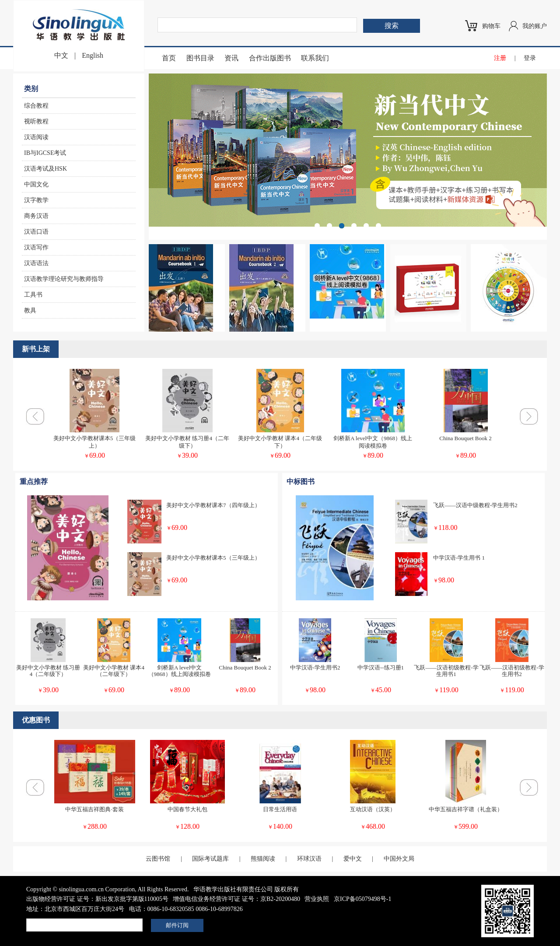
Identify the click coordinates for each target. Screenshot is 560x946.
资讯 (231, 58)
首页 (169, 58)
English (93, 55)
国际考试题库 (210, 859)
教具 (30, 310)
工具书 (33, 295)
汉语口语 (36, 232)
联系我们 (315, 58)
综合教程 (36, 106)
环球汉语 (309, 859)
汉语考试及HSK (45, 169)
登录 (530, 58)
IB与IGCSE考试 (45, 153)
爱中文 (353, 859)
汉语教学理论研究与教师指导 (64, 279)
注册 (500, 58)
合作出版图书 (270, 58)
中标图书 (301, 482)
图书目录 (200, 58)
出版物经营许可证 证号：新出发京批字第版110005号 (97, 899)
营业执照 (317, 899)
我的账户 (535, 26)
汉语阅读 (36, 137)
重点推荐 (34, 482)
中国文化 (36, 184)
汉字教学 (36, 200)
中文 (61, 55)
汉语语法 (36, 263)
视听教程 (36, 121)
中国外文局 (399, 859)
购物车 (491, 26)
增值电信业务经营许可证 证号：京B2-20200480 (236, 899)
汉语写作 (36, 247)
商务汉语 (36, 216)
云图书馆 (158, 859)
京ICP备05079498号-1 (362, 899)
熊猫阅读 (263, 859)
